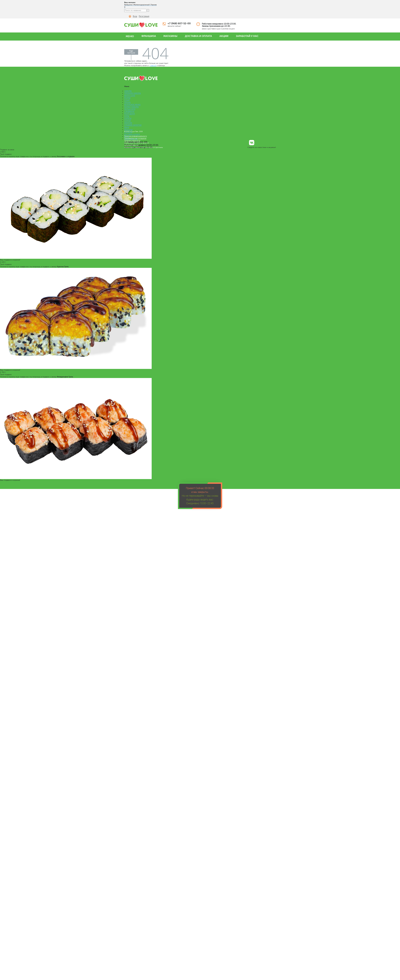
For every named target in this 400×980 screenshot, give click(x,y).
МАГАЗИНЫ (170, 36)
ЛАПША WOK (130, 109)
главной (153, 66)
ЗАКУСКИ (128, 123)
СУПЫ (127, 116)
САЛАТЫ (128, 118)
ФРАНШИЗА (149, 36)
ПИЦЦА (127, 102)
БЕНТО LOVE (130, 96)
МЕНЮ (130, 36)
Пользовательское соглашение (135, 138)
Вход (135, 16)
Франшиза (128, 130)
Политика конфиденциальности (136, 136)
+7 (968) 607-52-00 (179, 23)
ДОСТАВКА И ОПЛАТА (198, 36)
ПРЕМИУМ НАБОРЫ (133, 93)
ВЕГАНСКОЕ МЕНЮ (132, 105)
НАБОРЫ (128, 91)
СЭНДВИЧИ (129, 111)
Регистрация (144, 16)
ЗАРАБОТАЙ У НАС (247, 36)
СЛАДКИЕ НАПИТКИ (133, 125)
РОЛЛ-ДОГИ (130, 114)
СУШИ (127, 100)
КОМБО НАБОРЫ (131, 107)
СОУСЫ (127, 121)
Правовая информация (132, 141)
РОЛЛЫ (127, 98)
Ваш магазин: (130, 2)
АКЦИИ (224, 36)
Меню (127, 127)
